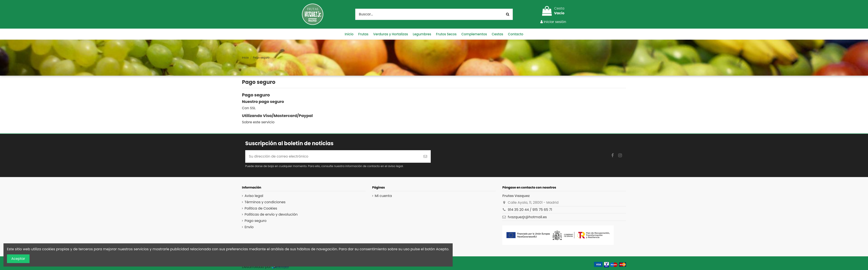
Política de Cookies (261, 208)
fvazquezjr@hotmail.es (527, 217)
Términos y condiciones (265, 202)
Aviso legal (254, 196)
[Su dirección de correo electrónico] (333, 156)
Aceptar (18, 259)
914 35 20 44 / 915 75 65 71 (530, 210)
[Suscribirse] (425, 156)
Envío (249, 227)
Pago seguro (256, 221)
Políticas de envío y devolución (271, 215)
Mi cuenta (383, 196)
